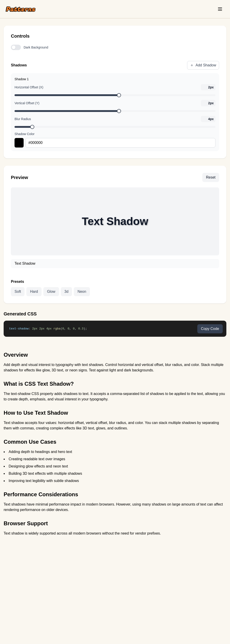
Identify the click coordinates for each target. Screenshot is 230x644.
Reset (211, 177)
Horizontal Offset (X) (29, 87)
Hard (34, 292)
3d (67, 292)
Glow (51, 292)
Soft (18, 292)
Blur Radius (23, 119)
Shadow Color (25, 134)
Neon (82, 292)
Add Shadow (203, 65)
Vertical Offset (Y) (27, 103)
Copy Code (210, 329)
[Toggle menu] (220, 9)
